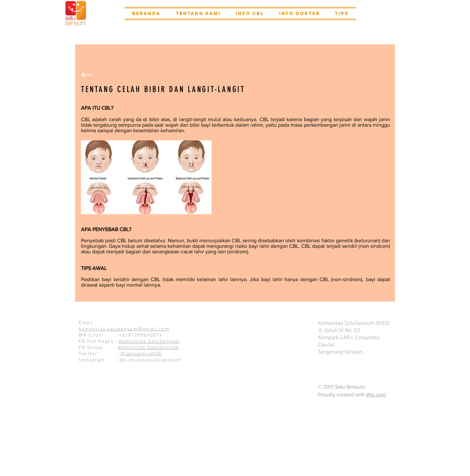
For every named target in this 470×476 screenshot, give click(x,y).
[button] (198, 14)
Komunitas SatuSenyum (149, 341)
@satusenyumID (142, 354)
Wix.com (376, 395)
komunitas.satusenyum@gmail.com (124, 329)
